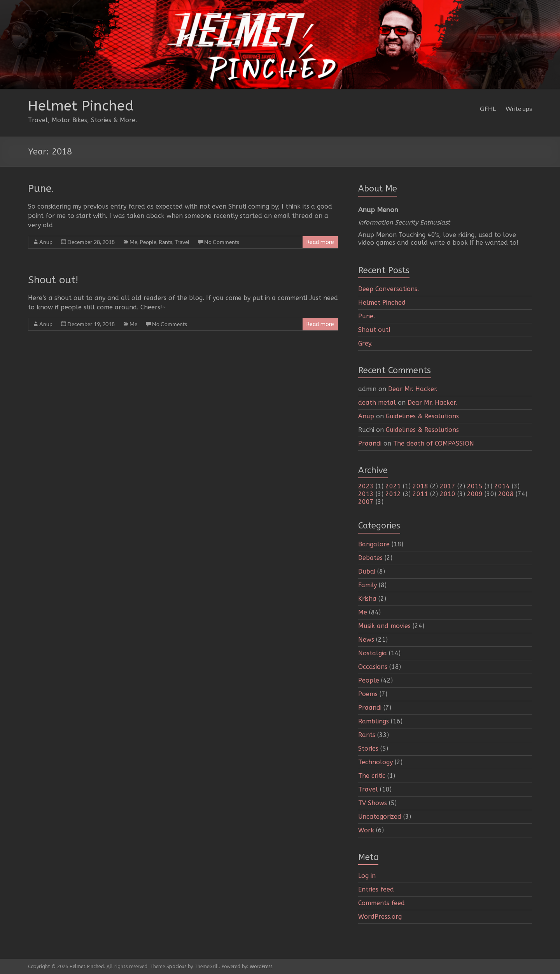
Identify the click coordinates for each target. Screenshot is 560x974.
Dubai (367, 571)
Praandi (370, 443)
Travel (182, 242)
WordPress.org (380, 917)
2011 (420, 494)
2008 (506, 494)
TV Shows (373, 803)
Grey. (365, 343)
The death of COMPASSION (434, 443)
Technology (375, 762)
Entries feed (376, 889)
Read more (320, 242)
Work (366, 830)
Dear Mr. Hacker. (413, 389)
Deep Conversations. (388, 289)
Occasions (373, 667)
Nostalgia (373, 653)
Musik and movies (384, 626)
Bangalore (374, 544)
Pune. (41, 189)
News (366, 640)
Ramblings (374, 721)
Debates (370, 558)
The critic (372, 776)
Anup (46, 242)
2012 (393, 494)
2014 (502, 486)
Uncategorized (380, 817)
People (148, 242)
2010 (448, 494)
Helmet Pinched (81, 106)
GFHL (488, 108)
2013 (366, 494)
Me (133, 242)
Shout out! (53, 280)
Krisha (367, 599)
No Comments (222, 242)
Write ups (519, 108)
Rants (165, 242)
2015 (475, 486)
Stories (368, 748)
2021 (393, 486)
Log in (367, 876)
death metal (377, 403)
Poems (368, 694)
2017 (448, 486)
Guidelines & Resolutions (422, 416)
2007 (366, 502)
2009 (475, 494)
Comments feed (381, 903)
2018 (420, 486)
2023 (366, 486)
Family (367, 585)
